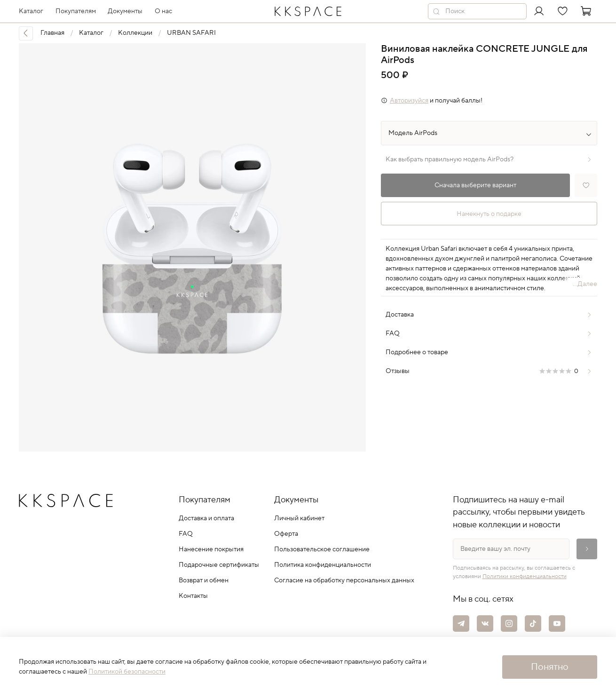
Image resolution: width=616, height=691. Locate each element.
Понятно (550, 667)
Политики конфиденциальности (525, 576)
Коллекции (135, 33)
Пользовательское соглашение (322, 549)
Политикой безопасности (127, 672)
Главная (52, 33)
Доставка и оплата (206, 518)
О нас (163, 11)
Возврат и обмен (204, 580)
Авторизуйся (409, 101)
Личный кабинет (299, 518)
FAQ (186, 534)
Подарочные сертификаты (219, 565)
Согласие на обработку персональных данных (344, 580)
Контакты (193, 596)
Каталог (91, 33)
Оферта (286, 534)
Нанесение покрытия (211, 549)
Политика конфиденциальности (323, 565)
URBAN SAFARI (191, 33)
